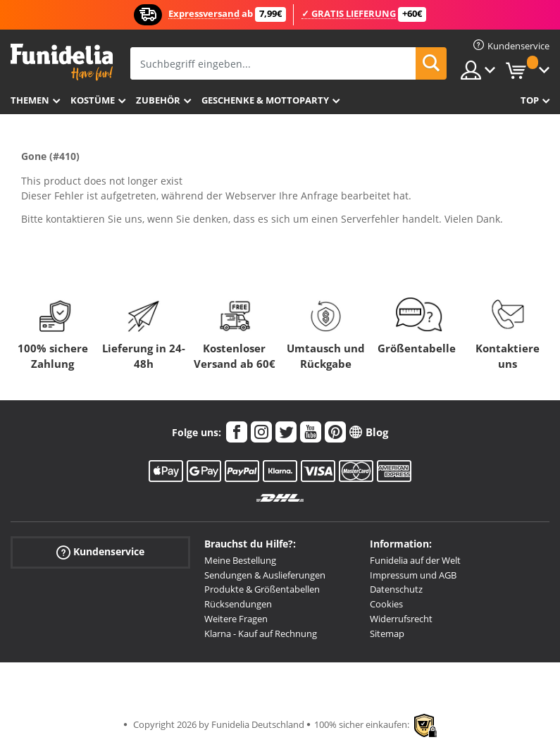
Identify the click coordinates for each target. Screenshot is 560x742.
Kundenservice (100, 551)
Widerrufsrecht (401, 619)
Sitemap (387, 633)
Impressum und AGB (413, 575)
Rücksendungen (238, 604)
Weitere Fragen (236, 619)
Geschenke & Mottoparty (265, 100)
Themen (30, 100)
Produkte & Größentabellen (262, 589)
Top (530, 100)
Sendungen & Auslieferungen (265, 575)
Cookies (386, 604)
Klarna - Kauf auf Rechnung (261, 633)
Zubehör (158, 100)
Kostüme (93, 100)
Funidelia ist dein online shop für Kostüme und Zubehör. (62, 62)
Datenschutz (396, 589)
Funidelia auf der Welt (415, 560)
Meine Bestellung (240, 560)
